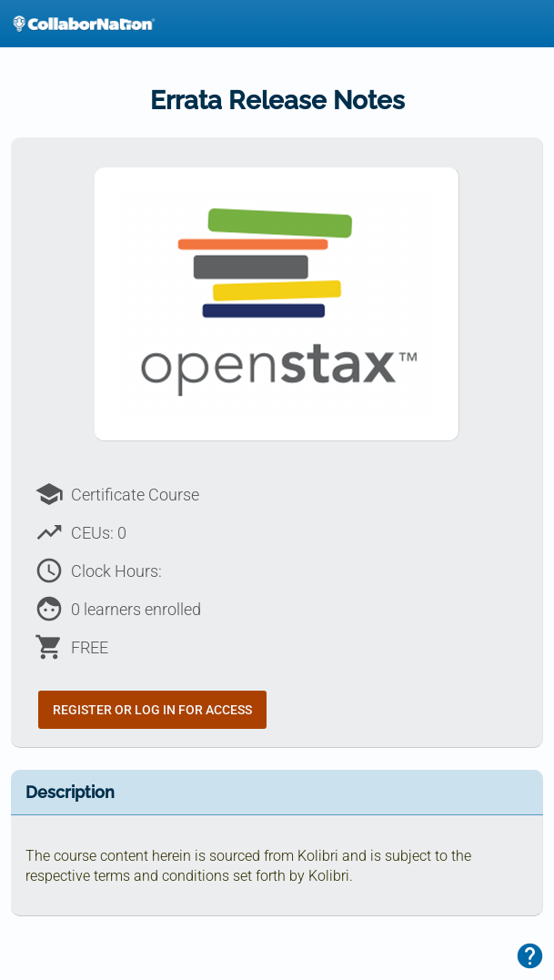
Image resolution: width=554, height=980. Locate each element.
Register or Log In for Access (152, 710)
